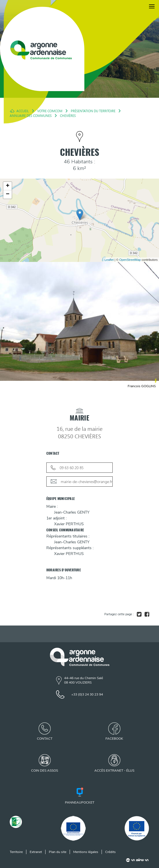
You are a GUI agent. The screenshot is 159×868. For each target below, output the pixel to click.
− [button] (8, 194)
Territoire (16, 852)
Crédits (110, 852)
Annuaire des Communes (31, 116)
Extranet (36, 852)
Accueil (23, 111)
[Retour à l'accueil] (42, 49)
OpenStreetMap (130, 260)
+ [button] (8, 186)
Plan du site (58, 852)
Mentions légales (86, 852)
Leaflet (109, 260)
